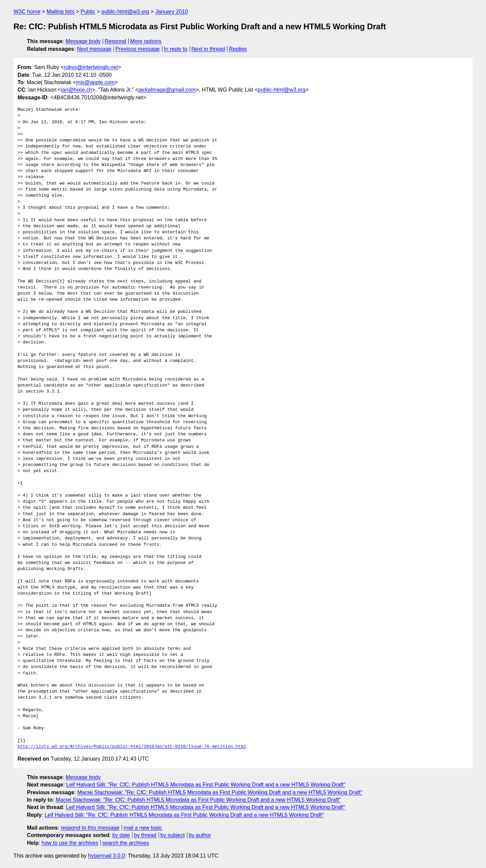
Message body (83, 41)
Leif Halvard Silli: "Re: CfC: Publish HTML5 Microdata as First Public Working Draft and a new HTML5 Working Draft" (206, 785)
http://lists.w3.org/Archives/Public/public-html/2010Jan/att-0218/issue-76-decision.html (132, 747)
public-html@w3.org (125, 12)
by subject (172, 835)
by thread (145, 835)
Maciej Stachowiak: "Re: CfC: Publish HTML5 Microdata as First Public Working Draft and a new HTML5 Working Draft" (220, 792)
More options (146, 41)
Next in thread (208, 49)
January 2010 (172, 12)
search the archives (126, 843)
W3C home (27, 12)
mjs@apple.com (95, 82)
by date (121, 835)
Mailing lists (60, 12)
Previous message (138, 49)
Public (88, 12)
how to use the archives (70, 843)
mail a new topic (143, 828)
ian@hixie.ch (76, 90)
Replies (238, 49)
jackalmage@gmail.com (167, 90)
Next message (94, 49)
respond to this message (90, 828)
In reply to (175, 49)
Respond (116, 41)
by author (200, 835)
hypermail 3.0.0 (106, 856)
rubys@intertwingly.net (91, 67)
